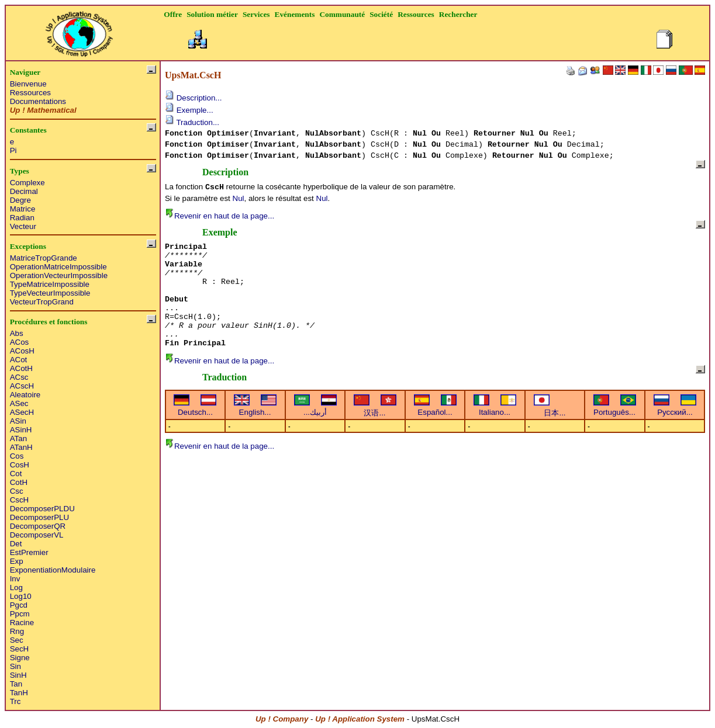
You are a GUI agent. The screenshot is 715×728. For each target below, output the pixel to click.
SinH (18, 675)
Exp (17, 561)
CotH (19, 482)
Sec (17, 640)
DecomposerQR (38, 526)
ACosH (22, 351)
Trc (15, 701)
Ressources (30, 93)
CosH (20, 465)
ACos (20, 342)
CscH (20, 500)
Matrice (23, 209)
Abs (17, 333)
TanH (19, 693)
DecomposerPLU (39, 517)
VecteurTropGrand (42, 302)
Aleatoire (25, 395)
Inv (15, 579)
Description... (193, 98)
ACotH (21, 368)
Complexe (27, 183)
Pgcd (19, 605)
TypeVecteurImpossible (50, 293)
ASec (19, 403)
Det (16, 544)
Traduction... (192, 122)
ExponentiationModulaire (53, 570)
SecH (20, 649)
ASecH (22, 412)
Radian (22, 218)
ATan (18, 438)
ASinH (21, 430)
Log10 (21, 596)
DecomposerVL (37, 535)
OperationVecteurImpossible (59, 275)
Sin (15, 666)
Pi (13, 150)
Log (16, 587)
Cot (16, 474)
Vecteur (23, 226)
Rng (17, 631)
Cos (17, 456)
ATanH (21, 447)
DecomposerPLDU (42, 509)
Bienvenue (28, 84)
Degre (20, 200)
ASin (18, 421)
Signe (20, 658)
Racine (22, 623)
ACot (19, 360)
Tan (16, 684)
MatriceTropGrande (44, 258)
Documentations (38, 101)
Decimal (24, 191)
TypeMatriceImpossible (50, 284)
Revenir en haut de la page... (220, 216)
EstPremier (29, 552)
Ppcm (20, 614)
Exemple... (189, 110)
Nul (239, 198)
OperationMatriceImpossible (58, 267)
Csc (17, 491)
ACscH (22, 386)
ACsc (19, 377)
